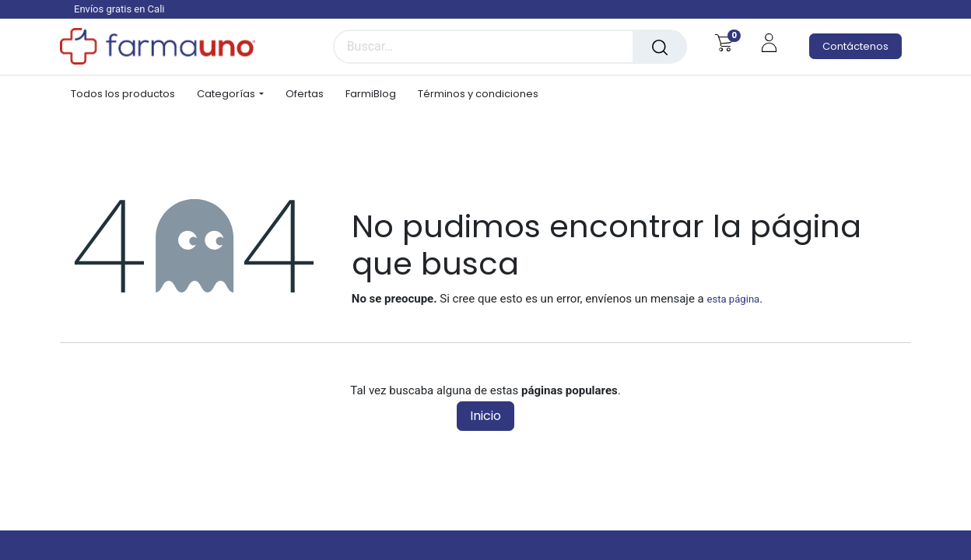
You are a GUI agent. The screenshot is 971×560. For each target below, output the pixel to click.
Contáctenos (855, 46)
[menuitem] (128, 94)
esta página (733, 299)
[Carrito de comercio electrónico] (724, 43)
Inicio (485, 416)
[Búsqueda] (660, 47)
